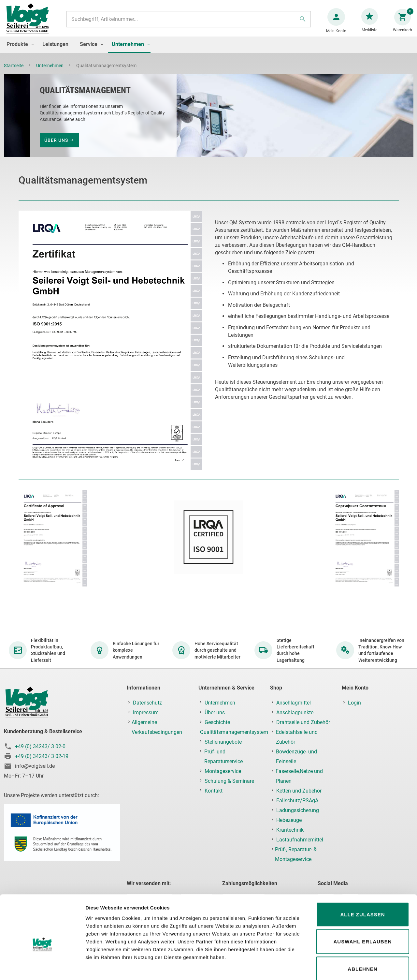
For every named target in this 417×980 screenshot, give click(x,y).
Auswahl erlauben (362, 907)
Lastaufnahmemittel (300, 840)
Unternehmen (50, 72)
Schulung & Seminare (229, 781)
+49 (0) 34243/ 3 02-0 (40, 746)
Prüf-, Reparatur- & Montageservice (296, 855)
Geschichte (217, 723)
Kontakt (214, 791)
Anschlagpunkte (295, 713)
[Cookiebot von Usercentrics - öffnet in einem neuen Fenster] (42, 967)
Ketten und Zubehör (299, 791)
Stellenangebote (223, 742)
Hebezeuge (289, 820)
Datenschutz (147, 703)
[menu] (208, 51)
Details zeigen (346, 967)
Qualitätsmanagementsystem (234, 732)
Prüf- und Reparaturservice (223, 757)
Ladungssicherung (298, 811)
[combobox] (188, 22)
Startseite (14, 72)
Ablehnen (362, 934)
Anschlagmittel (294, 703)
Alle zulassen (362, 880)
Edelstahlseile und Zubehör (297, 737)
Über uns (56, 147)
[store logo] (30, 22)
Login (354, 703)
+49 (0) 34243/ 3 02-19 (42, 756)
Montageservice (223, 772)
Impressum (146, 713)
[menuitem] (19, 51)
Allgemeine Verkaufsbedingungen (157, 728)
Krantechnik (290, 830)
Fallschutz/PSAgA (297, 801)
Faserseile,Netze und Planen (299, 776)
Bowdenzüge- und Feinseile (296, 757)
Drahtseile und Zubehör (303, 723)
